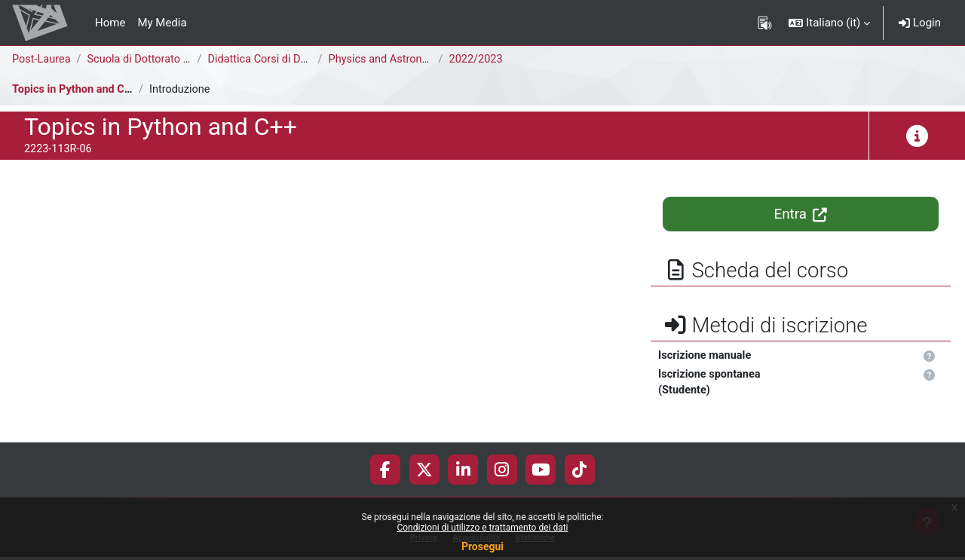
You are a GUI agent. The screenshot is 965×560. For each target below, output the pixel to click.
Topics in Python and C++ (76, 90)
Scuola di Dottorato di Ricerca (163, 60)
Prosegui (482, 546)
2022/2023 (479, 60)
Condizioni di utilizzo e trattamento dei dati (482, 528)
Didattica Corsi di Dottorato (278, 60)
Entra (801, 214)
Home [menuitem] (110, 23)
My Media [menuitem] (162, 23)
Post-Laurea (42, 60)
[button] (829, 23)
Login (920, 23)
